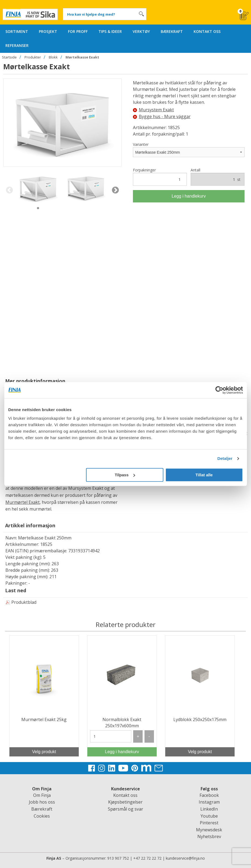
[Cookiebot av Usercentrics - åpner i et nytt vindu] (219, 390)
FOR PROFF (78, 31)
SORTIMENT (17, 31)
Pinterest (209, 823)
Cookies (42, 816)
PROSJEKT (48, 31)
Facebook (209, 795)
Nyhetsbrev (209, 836)
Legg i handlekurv (189, 196)
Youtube (209, 816)
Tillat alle (204, 475)
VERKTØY (141, 31)
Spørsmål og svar (126, 809)
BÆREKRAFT (172, 31)
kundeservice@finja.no (185, 858)
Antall (218, 177)
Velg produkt (44, 752)
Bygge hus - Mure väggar (162, 116)
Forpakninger (160, 177)
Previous (9, 190)
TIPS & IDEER (110, 31)
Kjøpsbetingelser (125, 802)
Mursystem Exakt (153, 110)
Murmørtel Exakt (23, 502)
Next (116, 190)
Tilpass (125, 475)
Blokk (53, 57)
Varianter (141, 144)
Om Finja (42, 795)
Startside (9, 57)
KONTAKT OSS (207, 31)
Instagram (209, 802)
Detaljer (225, 458)
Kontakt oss (125, 795)
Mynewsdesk (209, 830)
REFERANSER (17, 45)
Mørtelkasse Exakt (82, 57)
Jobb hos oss (42, 802)
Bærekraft (42, 809)
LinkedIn (209, 809)
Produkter (33, 57)
